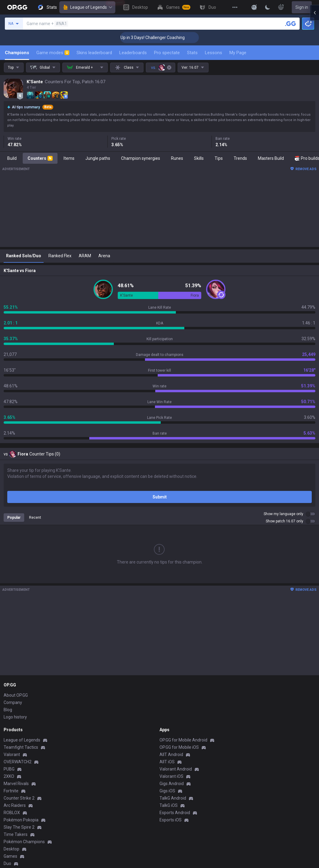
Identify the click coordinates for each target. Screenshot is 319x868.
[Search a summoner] (291, 24)
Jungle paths (98, 158)
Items (69, 158)
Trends (240, 158)
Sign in (302, 7)
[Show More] (254, 7)
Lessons (214, 53)
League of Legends (87, 7)
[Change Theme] (268, 7)
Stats (192, 53)
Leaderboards (133, 53)
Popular (14, 518)
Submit (160, 497)
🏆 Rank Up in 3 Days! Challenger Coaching (160, 38)
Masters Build (271, 158)
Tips (219, 158)
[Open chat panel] (314, 109)
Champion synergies (141, 158)
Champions (17, 53)
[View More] (235, 7)
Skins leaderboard (94, 53)
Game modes (53, 53)
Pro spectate (167, 53)
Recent (35, 518)
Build (12, 158)
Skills (199, 158)
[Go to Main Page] (17, 7)
